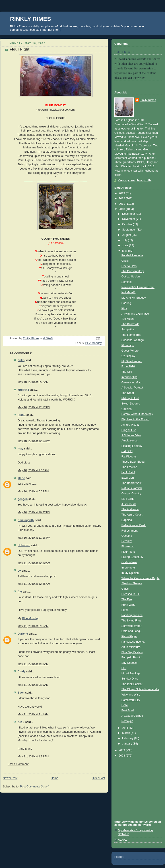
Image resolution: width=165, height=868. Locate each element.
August (127, 235)
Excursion (128, 478)
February (128, 738)
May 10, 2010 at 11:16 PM (34, 538)
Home (55, 778)
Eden (21, 693)
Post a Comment (18, 764)
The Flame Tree (131, 335)
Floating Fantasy (132, 446)
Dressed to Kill (131, 594)
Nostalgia (127, 721)
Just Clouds (129, 504)
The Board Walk (132, 483)
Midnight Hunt (130, 398)
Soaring (126, 303)
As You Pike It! (131, 425)
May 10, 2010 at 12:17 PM (34, 407)
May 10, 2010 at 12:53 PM (34, 441)
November (129, 219)
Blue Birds (128, 499)
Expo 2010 (128, 366)
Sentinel (127, 282)
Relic (125, 705)
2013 (122, 193)
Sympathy (128, 330)
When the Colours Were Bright (141, 578)
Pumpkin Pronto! (132, 658)
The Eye (127, 599)
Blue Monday (93, 343)
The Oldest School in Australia (140, 689)
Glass (125, 589)
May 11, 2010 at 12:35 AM (34, 584)
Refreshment (130, 531)
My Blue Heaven (132, 361)
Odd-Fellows (129, 562)
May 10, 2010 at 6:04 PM (33, 492)
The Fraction (129, 467)
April (125, 728)
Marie (21, 478)
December (129, 214)
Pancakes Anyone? (134, 642)
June (126, 245)
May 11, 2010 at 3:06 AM (33, 626)
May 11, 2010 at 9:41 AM (33, 714)
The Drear (128, 393)
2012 (122, 198)
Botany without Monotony (137, 414)
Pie (20, 592)
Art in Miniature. (131, 647)
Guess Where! (131, 351)
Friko (21, 360)
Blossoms (128, 546)
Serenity (127, 541)
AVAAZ (122, 840)
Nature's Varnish (132, 488)
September (129, 230)
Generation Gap (132, 382)
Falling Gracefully (132, 557)
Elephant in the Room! (135, 419)
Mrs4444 (23, 390)
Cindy (22, 672)
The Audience (130, 509)
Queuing (127, 536)
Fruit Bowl (128, 710)
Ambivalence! (130, 441)
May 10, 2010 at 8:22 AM (33, 382)
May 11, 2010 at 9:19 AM (33, 685)
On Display (128, 356)
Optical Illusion (131, 277)
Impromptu (128, 568)
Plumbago (128, 345)
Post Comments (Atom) (35, 787)
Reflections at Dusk (134, 525)
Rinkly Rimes (148, 100)
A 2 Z (21, 722)
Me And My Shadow (134, 298)
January (128, 744)
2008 (122, 756)
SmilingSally (26, 520)
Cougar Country (131, 494)
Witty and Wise (131, 695)
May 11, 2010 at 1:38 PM (33, 757)
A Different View (131, 435)
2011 (122, 204)
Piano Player (130, 636)
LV (19, 571)
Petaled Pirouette (132, 255)
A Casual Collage (132, 716)
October (128, 224)
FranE (22, 415)
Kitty (124, 308)
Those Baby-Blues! (133, 462)
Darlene (23, 634)
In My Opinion (130, 573)
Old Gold (127, 451)
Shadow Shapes (132, 583)
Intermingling (130, 377)
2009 (122, 750)
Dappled (127, 520)
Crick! (125, 261)
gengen (23, 499)
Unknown (24, 545)
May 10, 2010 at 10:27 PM (34, 512)
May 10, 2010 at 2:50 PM (33, 470)
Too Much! (128, 319)
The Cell (127, 372)
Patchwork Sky (131, 700)
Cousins (127, 409)
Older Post (98, 778)
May (125, 251)
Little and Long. (131, 631)
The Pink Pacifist (132, 684)
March (127, 733)
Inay (20, 449)
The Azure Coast (132, 515)
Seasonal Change (133, 340)
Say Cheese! (130, 663)
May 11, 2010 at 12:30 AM (34, 563)
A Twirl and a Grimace (135, 314)
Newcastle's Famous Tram (138, 287)
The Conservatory (133, 271)
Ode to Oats (129, 266)
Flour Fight (128, 552)
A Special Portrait (132, 388)
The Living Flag (131, 621)
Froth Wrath (129, 605)
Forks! (125, 610)
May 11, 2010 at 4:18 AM (33, 664)
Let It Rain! (128, 472)
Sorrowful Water (132, 626)
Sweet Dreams (131, 404)
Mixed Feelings (131, 674)
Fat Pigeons (129, 457)
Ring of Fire (129, 430)
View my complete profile (135, 180)
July (125, 240)
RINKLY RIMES (31, 19)
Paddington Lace (132, 615)
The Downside (131, 324)
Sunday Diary (130, 679)
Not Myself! (129, 292)
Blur (124, 668)
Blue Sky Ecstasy (132, 652)
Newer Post (10, 778)
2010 (122, 209)
